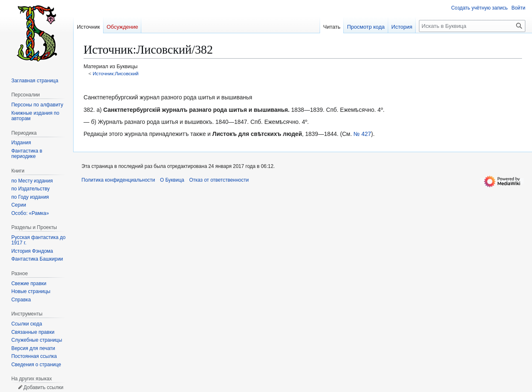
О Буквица (172, 180)
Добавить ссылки (43, 387)
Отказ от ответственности (219, 180)
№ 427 (362, 134)
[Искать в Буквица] (472, 26)
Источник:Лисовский (116, 73)
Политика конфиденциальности (118, 180)
